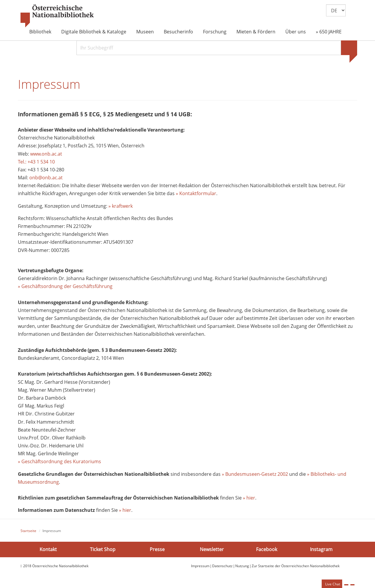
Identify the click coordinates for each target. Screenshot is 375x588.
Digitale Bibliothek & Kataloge (94, 32)
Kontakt (48, 551)
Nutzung (242, 567)
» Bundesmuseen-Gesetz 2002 (255, 475)
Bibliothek (40, 32)
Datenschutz (222, 567)
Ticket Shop (103, 551)
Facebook (267, 551)
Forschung (215, 32)
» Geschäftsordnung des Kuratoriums (59, 463)
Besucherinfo (178, 32)
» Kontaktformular (196, 195)
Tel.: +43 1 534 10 (36, 163)
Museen (145, 32)
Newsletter (212, 551)
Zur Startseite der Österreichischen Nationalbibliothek (296, 567)
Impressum (200, 567)
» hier (249, 499)
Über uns (296, 32)
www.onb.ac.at (46, 155)
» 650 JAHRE (329, 32)
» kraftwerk (121, 207)
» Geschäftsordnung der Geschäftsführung (65, 288)
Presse (157, 551)
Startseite (28, 532)
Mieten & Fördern (256, 32)
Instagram (321, 551)
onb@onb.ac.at (46, 179)
